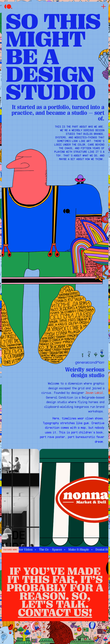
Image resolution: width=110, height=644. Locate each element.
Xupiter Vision (28, 550)
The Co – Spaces (56, 550)
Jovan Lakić (94, 393)
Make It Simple (84, 550)
